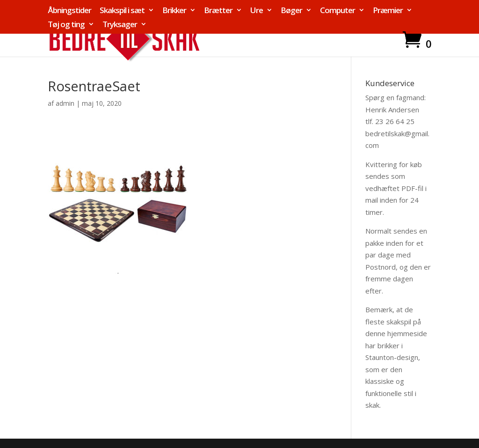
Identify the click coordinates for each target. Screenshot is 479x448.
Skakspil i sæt (122, 11)
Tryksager (120, 25)
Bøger (291, 11)
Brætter (218, 11)
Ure (257, 11)
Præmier (388, 11)
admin (65, 103)
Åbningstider (69, 11)
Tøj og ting (66, 25)
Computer (337, 11)
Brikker (174, 11)
